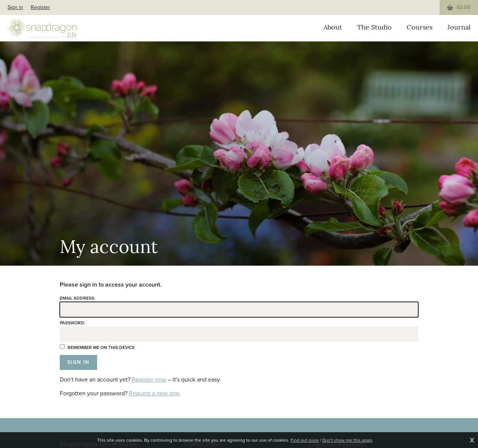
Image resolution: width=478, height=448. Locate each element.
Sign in (15, 7)
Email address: (77, 298)
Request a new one (154, 393)
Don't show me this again (347, 440)
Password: (72, 323)
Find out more (305, 440)
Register (40, 7)
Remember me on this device (97, 347)
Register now (149, 379)
